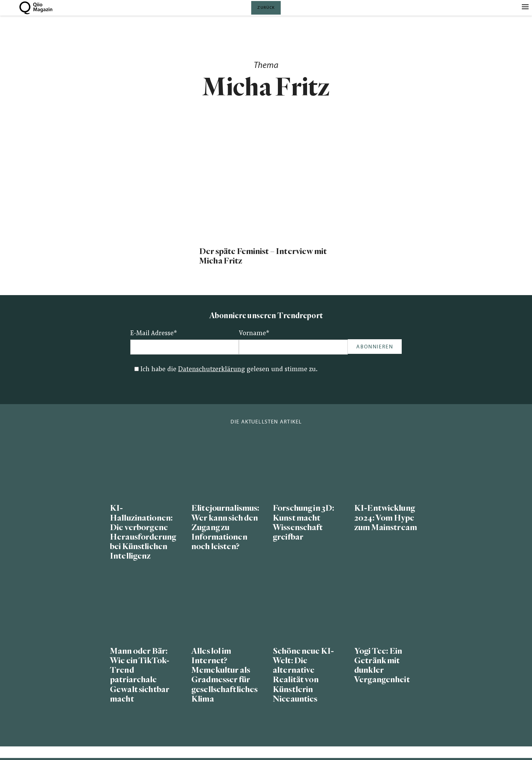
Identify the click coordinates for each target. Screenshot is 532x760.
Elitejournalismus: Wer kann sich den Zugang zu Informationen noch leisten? (225, 527)
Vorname (254, 334)
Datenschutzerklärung (212, 370)
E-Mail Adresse (154, 334)
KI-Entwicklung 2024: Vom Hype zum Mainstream (386, 518)
